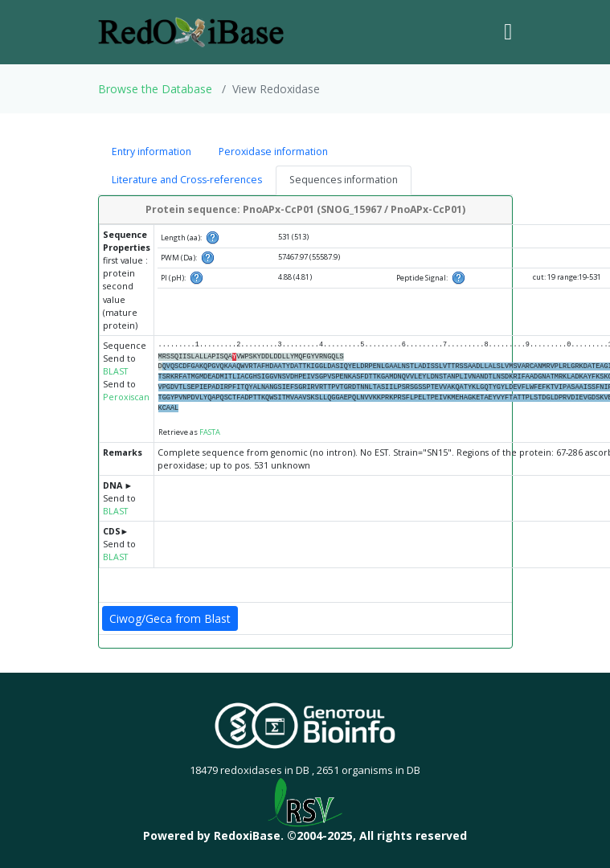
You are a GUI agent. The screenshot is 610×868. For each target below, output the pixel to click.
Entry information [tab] (151, 151)
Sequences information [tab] (344, 180)
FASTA (210, 432)
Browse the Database (155, 89)
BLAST (115, 371)
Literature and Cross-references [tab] (187, 180)
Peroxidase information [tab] (273, 151)
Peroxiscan (126, 397)
